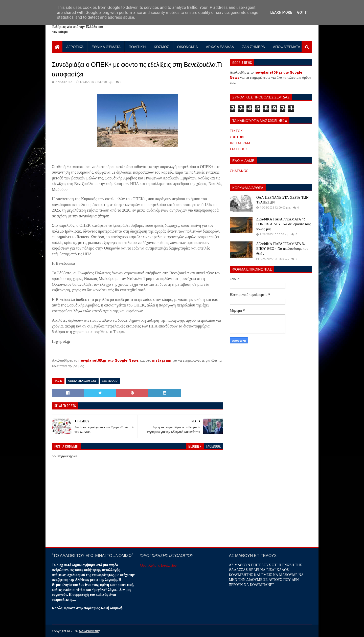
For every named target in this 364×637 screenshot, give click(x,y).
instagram (162, 360)
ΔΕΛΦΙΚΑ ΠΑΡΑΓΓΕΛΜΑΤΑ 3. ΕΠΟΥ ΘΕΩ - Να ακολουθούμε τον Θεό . (282, 249)
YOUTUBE (237, 137)
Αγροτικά (75, 46)
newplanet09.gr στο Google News (109, 360)
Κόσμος (162, 46)
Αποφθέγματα (287, 46)
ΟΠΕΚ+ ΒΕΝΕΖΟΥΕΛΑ (82, 381)
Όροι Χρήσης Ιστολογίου (158, 565)
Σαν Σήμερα (254, 46)
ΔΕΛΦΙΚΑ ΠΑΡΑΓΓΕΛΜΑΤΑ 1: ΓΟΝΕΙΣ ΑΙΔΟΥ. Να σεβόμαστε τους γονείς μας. (284, 224)
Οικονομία (188, 46)
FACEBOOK (239, 149)
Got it (302, 12)
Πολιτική (137, 46)
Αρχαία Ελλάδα (220, 46)
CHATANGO (239, 171)
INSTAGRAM (240, 143)
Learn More (281, 12)
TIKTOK (236, 131)
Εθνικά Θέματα (106, 46)
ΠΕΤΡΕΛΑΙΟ (110, 381)
